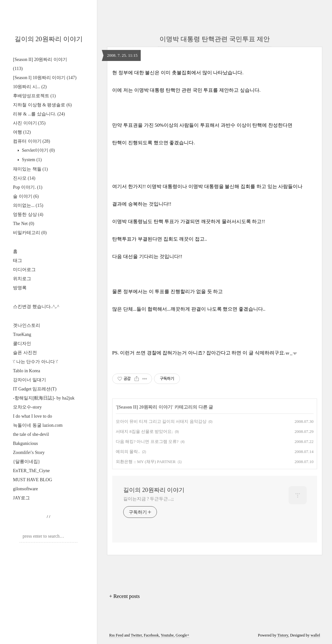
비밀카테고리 (30, 233)
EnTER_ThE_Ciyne (31, 471)
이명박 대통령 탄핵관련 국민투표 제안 (215, 39)
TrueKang (22, 334)
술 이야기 (26, 196)
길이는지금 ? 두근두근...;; (148, 499)
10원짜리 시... (30, 87)
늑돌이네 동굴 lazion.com (38, 425)
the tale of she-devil (31, 434)
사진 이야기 (29, 123)
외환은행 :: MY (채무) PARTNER (146, 462)
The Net (24, 224)
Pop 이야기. (28, 187)
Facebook (151, 635)
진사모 (24, 178)
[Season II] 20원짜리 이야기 (145, 407)
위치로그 (22, 279)
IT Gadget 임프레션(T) (35, 389)
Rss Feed (116, 635)
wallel (315, 635)
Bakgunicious (25, 443)
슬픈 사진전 (25, 353)
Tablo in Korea (27, 371)
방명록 (20, 288)
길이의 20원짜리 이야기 (49, 39)
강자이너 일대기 (30, 380)
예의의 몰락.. (128, 452)
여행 (22, 132)
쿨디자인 (22, 344)
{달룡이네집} (26, 462)
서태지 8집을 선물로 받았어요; (144, 431)
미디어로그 (24, 270)
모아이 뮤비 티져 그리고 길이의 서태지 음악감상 (161, 421)
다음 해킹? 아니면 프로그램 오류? (147, 441)
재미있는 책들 (30, 169)
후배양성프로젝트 (34, 96)
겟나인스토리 (27, 325)
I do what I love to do (33, 416)
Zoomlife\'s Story (29, 453)
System (31, 160)
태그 (18, 261)
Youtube (167, 635)
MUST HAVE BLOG (33, 480)
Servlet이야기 (38, 150)
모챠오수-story (27, 407)
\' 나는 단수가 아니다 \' (36, 362)
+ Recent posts (124, 596)
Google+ (183, 635)
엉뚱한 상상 (28, 215)
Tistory (283, 635)
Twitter (136, 635)
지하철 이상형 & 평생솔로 (42, 105)
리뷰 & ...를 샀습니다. (39, 114)
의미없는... (28, 205)
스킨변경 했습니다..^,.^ (36, 307)
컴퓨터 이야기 (31, 141)
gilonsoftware (25, 489)
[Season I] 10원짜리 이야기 (45, 78)
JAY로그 (21, 498)
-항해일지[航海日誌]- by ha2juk (44, 398)
